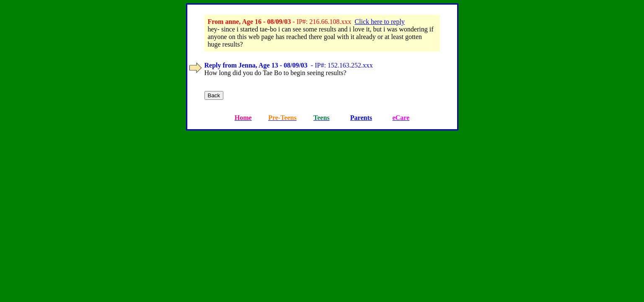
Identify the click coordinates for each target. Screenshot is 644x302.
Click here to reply (380, 22)
